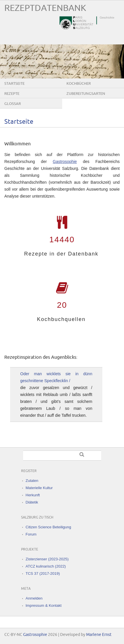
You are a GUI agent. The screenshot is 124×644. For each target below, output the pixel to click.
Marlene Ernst (99, 635)
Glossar (13, 104)
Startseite (14, 84)
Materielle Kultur (39, 488)
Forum (31, 534)
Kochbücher (79, 84)
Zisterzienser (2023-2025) (47, 559)
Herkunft (33, 495)
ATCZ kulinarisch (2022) (46, 566)
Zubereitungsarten (86, 94)
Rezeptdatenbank (45, 8)
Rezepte (12, 94)
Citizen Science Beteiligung (49, 527)
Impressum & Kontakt (44, 605)
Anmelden (34, 598)
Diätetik (32, 502)
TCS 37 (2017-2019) (43, 573)
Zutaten (32, 481)
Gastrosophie (65, 162)
